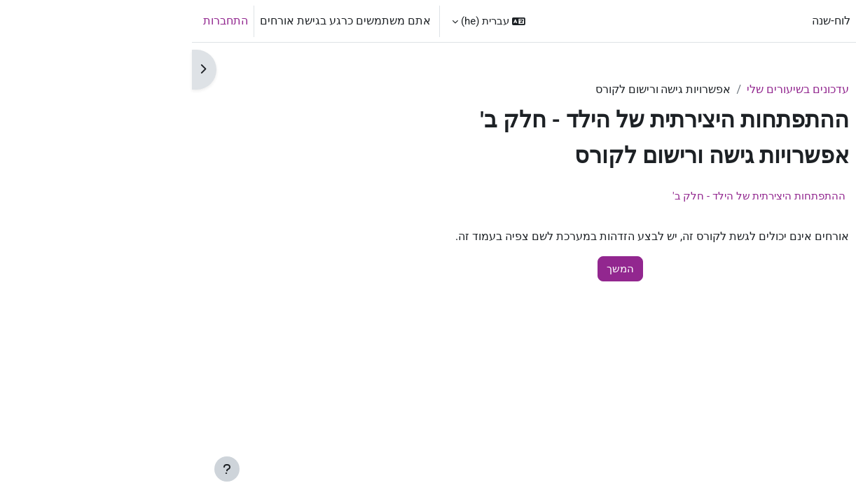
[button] (297, 21)
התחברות (34, 21)
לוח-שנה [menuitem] (639, 21)
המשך (428, 269)
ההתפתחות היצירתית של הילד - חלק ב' (567, 196)
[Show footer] (35, 469)
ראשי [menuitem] (682, 21)
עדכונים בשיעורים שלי (606, 89)
